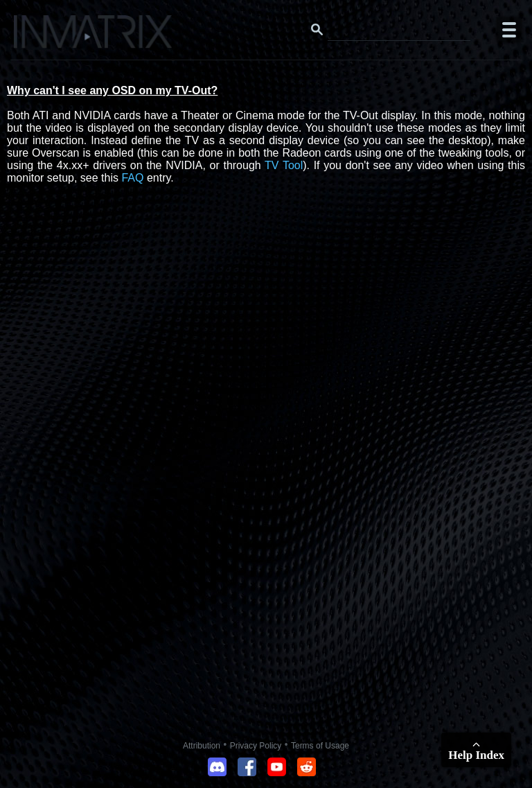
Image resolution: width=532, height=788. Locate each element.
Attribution (202, 746)
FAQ (132, 178)
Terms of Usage (320, 746)
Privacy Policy (256, 746)
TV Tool (284, 165)
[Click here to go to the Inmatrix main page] (38, 37)
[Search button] (317, 30)
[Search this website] (399, 30)
